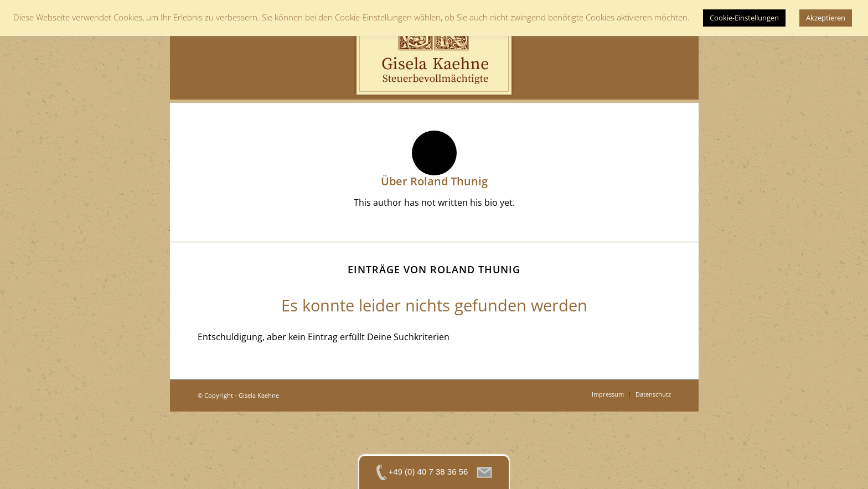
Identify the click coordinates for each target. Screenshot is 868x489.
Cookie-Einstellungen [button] (744, 18)
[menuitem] (608, 394)
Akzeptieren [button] (826, 18)
